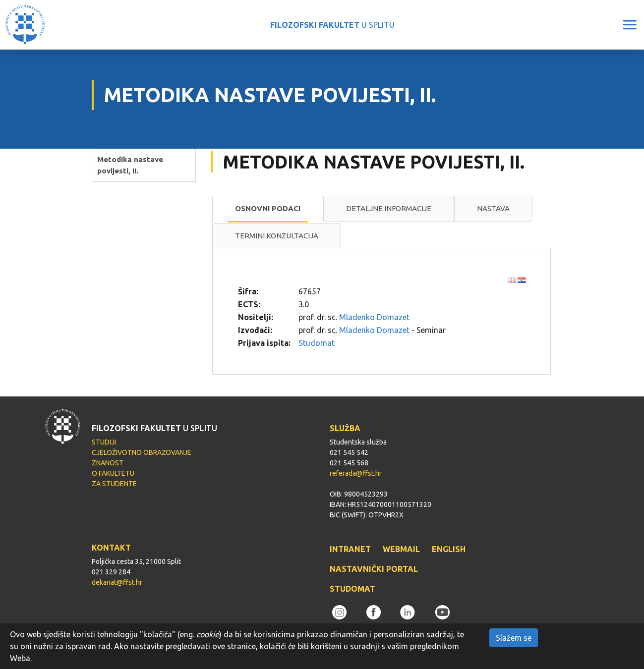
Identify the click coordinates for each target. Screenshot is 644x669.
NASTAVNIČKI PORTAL (374, 569)
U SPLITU (332, 25)
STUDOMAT (352, 589)
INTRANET (350, 549)
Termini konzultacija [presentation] (277, 236)
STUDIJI (104, 442)
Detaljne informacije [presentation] (389, 208)
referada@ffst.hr (356, 473)
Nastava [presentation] (493, 208)
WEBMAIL (401, 549)
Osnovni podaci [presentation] (268, 208)
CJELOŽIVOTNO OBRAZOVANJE (142, 452)
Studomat (317, 343)
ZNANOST (108, 463)
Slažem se (514, 638)
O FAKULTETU (113, 473)
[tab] (268, 209)
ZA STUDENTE (114, 484)
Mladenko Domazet (374, 317)
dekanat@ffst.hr (117, 582)
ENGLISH (449, 549)
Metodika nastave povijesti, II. (130, 165)
